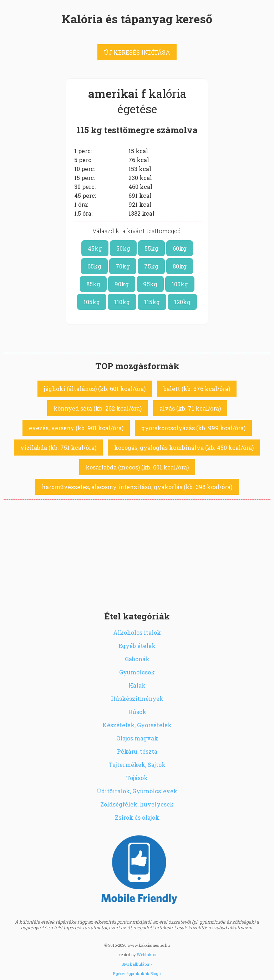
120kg (182, 302)
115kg (152, 302)
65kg (94, 266)
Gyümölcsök (137, 672)
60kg (180, 248)
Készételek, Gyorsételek (137, 725)
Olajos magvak (137, 738)
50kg (123, 248)
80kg (180, 266)
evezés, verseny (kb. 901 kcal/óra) (76, 428)
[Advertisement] (137, 553)
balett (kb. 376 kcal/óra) (197, 389)
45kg (95, 248)
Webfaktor (147, 954)
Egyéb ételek (137, 646)
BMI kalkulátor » (137, 964)
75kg (151, 266)
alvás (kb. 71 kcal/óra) (190, 408)
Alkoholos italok (137, 632)
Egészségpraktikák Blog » (137, 973)
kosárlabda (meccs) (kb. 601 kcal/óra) (137, 467)
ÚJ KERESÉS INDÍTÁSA (137, 52)
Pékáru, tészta (137, 751)
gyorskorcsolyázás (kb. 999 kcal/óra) (193, 428)
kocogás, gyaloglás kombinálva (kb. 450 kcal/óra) (184, 448)
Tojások (137, 778)
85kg (93, 284)
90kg (122, 284)
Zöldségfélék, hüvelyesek (137, 804)
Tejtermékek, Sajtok (137, 765)
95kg (150, 284)
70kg (123, 266)
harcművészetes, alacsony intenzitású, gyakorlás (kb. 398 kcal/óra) (137, 487)
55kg (151, 248)
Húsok (137, 712)
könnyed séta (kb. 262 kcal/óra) (98, 408)
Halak (137, 685)
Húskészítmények (137, 698)
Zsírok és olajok (137, 817)
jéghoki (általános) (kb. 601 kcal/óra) (95, 389)
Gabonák (137, 659)
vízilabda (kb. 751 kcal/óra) (58, 448)
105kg (92, 302)
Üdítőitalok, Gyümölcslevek (137, 791)
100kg (180, 284)
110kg (122, 302)
